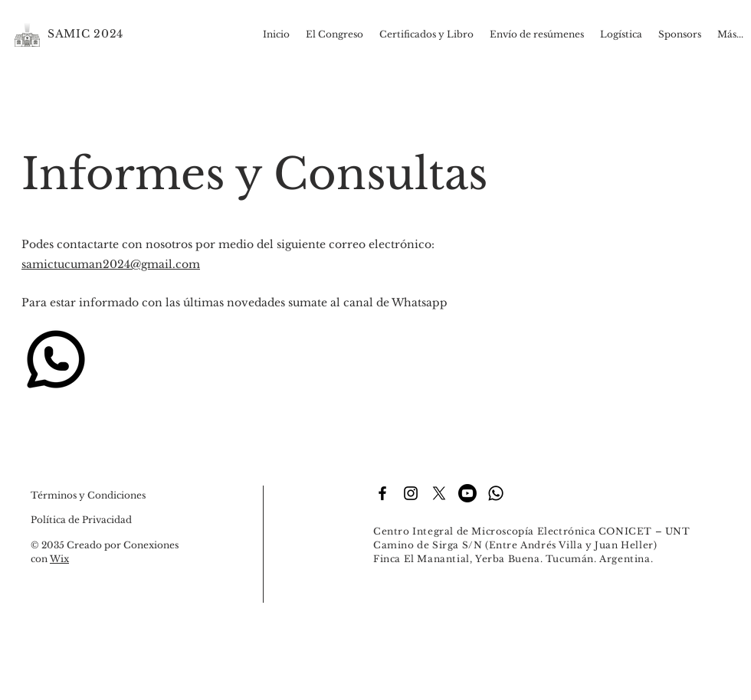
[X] (439, 493)
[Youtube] (467, 493)
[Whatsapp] (496, 493)
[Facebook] (382, 493)
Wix (59, 559)
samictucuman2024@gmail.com (111, 264)
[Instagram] (411, 493)
